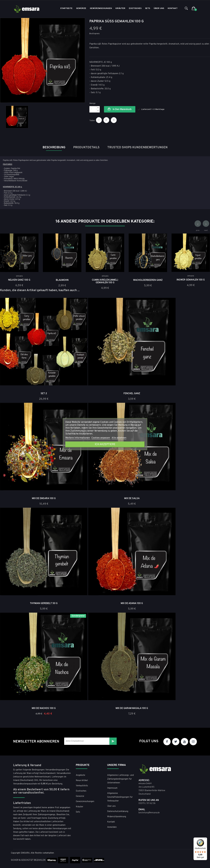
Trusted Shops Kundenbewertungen (137, 148)
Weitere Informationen (78, 438)
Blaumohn (62, 280)
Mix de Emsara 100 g (44, 499)
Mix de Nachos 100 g (44, 708)
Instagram (193, 742)
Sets (78, 812)
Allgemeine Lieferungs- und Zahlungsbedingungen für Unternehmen (120, 779)
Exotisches (81, 791)
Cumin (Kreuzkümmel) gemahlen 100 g (105, 281)
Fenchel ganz (132, 394)
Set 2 (44, 394)
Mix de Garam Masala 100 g (132, 708)
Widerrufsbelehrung (117, 817)
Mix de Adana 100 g (132, 603)
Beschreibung (54, 148)
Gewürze (80, 796)
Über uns (111, 806)
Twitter (176, 742)
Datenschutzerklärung (118, 811)
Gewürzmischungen (85, 802)
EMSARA (25, 853)
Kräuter (79, 807)
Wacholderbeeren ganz (148, 280)
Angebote (80, 775)
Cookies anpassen (101, 438)
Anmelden (112, 827)
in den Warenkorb (122, 109)
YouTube (184, 742)
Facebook (167, 742)
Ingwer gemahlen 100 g (191, 280)
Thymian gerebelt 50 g (44, 603)
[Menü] (205, 839)
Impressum (112, 788)
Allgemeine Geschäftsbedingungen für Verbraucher (120, 797)
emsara (19, 276)
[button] (194, 8)
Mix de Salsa (132, 499)
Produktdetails (86, 148)
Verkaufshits (82, 786)
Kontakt (111, 822)
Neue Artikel (82, 781)
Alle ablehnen (119, 438)
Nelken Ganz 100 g (19, 280)
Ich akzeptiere (105, 444)
